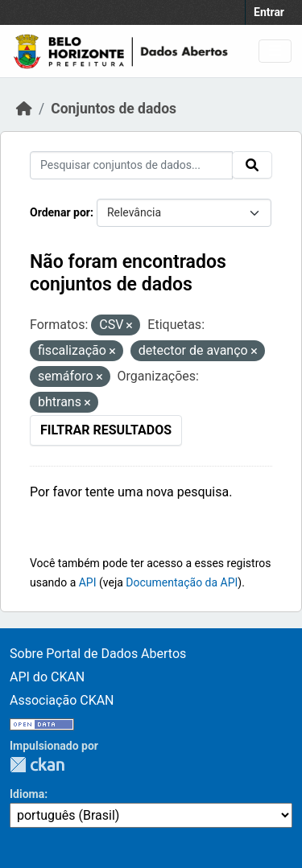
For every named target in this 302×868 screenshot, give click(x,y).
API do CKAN (47, 677)
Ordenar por (60, 212)
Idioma (27, 794)
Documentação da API (182, 582)
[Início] (24, 109)
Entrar (269, 12)
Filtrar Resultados (106, 430)
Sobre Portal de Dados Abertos (98, 654)
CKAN (37, 765)
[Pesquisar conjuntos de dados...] (131, 165)
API (88, 582)
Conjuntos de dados (114, 109)
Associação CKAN (62, 700)
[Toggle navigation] (275, 51)
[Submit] (252, 165)
